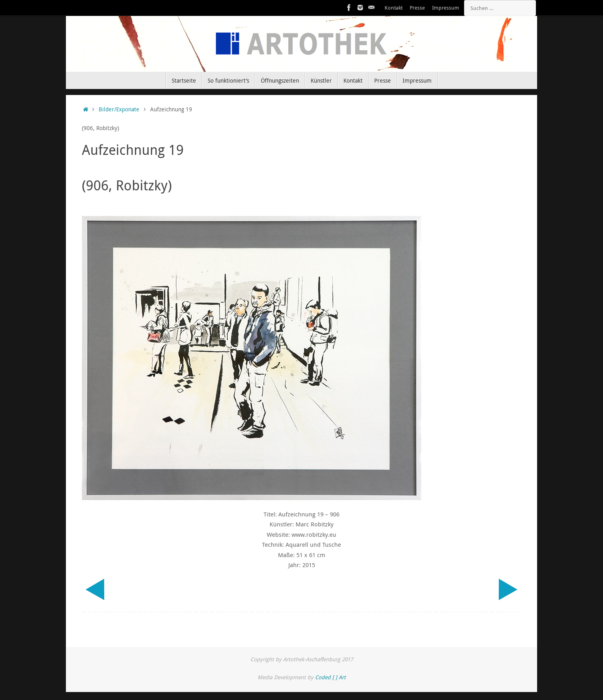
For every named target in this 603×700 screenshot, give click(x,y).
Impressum (446, 8)
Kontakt (394, 8)
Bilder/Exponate (119, 109)
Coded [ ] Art (330, 677)
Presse (417, 8)
